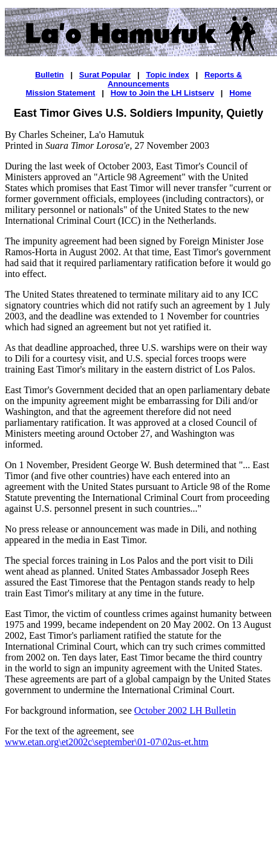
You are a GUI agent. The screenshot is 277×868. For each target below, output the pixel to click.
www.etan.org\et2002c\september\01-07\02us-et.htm (107, 742)
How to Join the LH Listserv (162, 93)
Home (240, 93)
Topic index (167, 75)
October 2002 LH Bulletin (185, 710)
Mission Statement (61, 93)
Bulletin (50, 75)
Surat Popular (105, 75)
